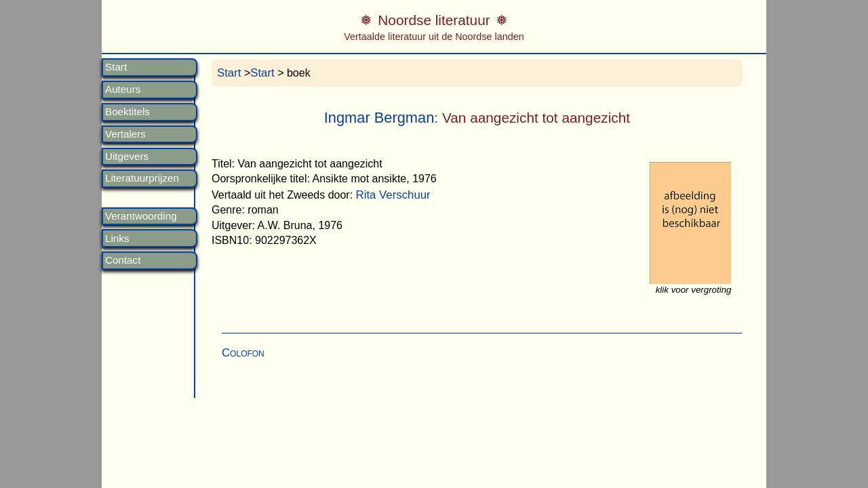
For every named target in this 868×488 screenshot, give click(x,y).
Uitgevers (127, 157)
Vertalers (125, 134)
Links (117, 239)
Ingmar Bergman (379, 118)
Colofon (243, 353)
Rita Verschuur (393, 195)
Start (116, 67)
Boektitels (127, 112)
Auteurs (123, 89)
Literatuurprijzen (142, 178)
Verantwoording (141, 216)
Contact (123, 260)
